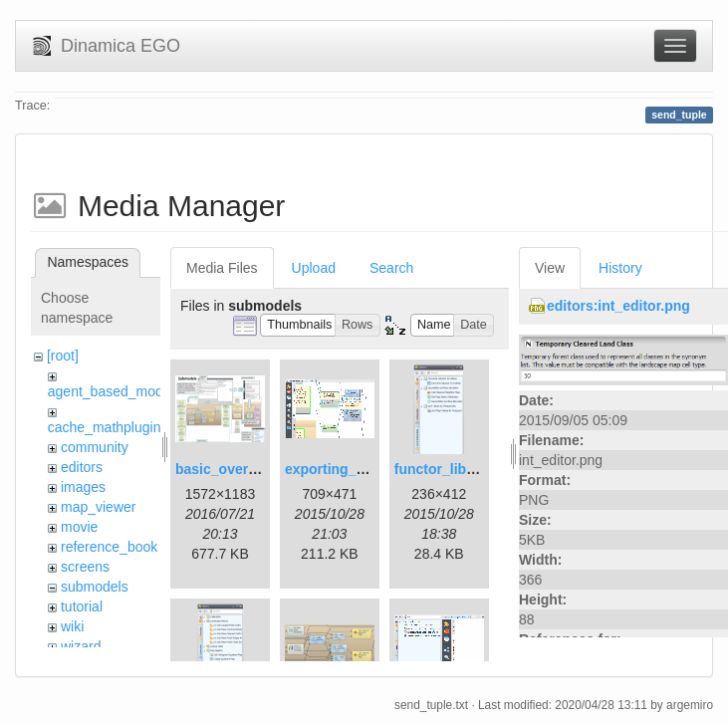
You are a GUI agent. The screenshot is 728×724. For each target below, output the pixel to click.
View (550, 268)
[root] (63, 356)
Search (391, 268)
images (83, 487)
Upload (314, 268)
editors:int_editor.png (618, 306)
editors (82, 467)
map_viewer (98, 507)
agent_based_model (111, 391)
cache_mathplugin (105, 427)
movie (79, 527)
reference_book (109, 547)
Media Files (222, 268)
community (95, 447)
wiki (72, 626)
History (620, 268)
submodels (95, 587)
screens (85, 567)
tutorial (82, 606)
